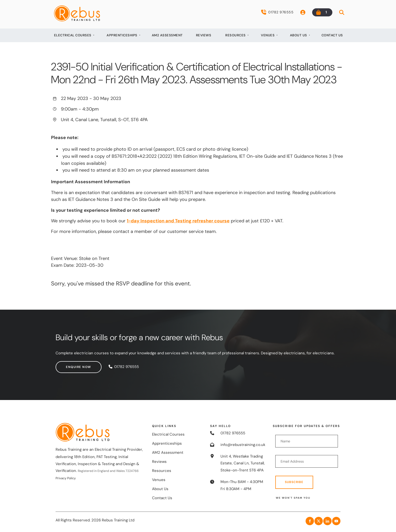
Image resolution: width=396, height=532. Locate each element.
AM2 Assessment (167, 35)
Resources (236, 35)
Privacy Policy (66, 478)
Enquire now (68, 364)
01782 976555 (277, 12)
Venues (268, 35)
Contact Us (332, 35)
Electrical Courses (73, 35)
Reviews (204, 35)
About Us (299, 35)
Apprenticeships (122, 35)
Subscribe (294, 482)
